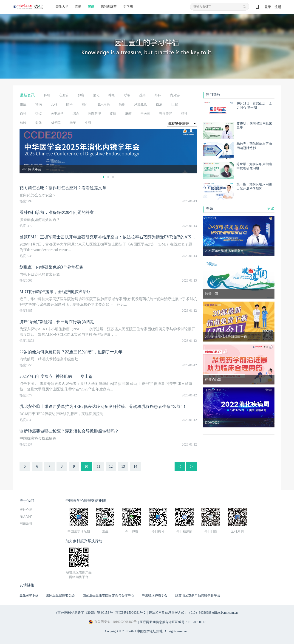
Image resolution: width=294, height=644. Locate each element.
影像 (39, 123)
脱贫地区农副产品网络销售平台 (198, 595)
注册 (278, 7)
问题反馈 (26, 524)
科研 (47, 95)
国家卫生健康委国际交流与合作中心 (108, 595)
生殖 (88, 123)
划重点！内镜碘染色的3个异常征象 (52, 267)
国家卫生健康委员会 (60, 595)
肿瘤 (81, 95)
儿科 (54, 104)
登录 (268, 7)
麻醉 (128, 114)
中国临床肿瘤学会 (155, 595)
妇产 (85, 104)
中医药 (145, 114)
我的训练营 (109, 7)
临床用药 (103, 104)
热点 (39, 114)
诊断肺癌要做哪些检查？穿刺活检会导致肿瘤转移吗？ (69, 431)
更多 (271, 209)
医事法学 (57, 114)
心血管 (64, 95)
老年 (73, 123)
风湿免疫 (141, 104)
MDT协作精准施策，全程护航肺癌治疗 (55, 292)
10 (86, 466)
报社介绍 (26, 510)
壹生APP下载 (29, 595)
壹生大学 (62, 7)
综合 (76, 114)
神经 (112, 95)
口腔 (175, 104)
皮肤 (113, 114)
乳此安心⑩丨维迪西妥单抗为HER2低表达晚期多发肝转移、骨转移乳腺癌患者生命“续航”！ (103, 407)
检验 (23, 123)
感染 (142, 95)
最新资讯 (27, 95)
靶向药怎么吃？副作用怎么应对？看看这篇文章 (63, 188)
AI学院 (56, 123)
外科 (158, 95)
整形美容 (166, 114)
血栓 (23, 114)
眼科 (69, 104)
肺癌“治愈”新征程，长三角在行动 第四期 (57, 322)
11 (98, 466)
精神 (184, 114)
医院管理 (94, 114)
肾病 (39, 104)
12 (111, 466)
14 (136, 466)
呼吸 (127, 95)
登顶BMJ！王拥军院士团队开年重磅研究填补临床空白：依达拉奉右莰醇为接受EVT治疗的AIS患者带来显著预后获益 (126, 237)
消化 (96, 95)
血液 (159, 104)
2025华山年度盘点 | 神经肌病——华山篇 (56, 376)
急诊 (122, 104)
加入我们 (26, 517)
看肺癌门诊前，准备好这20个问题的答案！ (59, 212)
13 (123, 466)
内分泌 (175, 95)
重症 (23, 104)
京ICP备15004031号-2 (130, 613)
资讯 (91, 7)
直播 (78, 7)
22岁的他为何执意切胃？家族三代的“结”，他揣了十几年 (71, 352)
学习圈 (128, 7)
